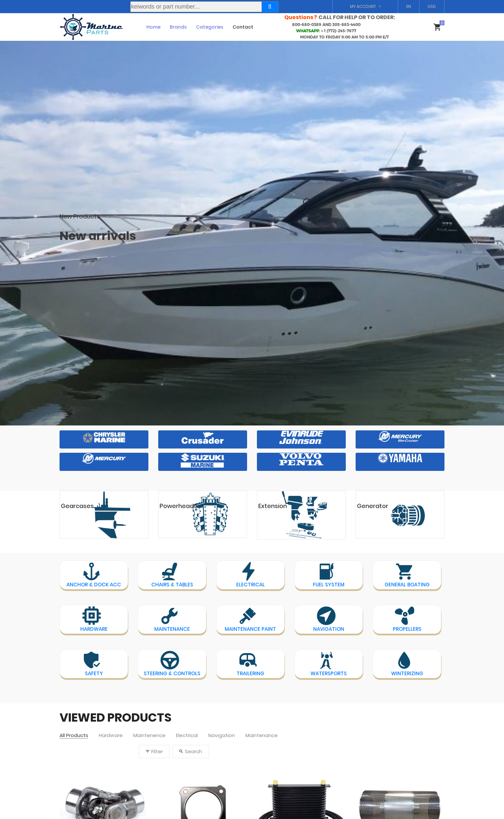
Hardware (111, 736)
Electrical (187, 736)
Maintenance (262, 736)
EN (409, 6)
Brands (178, 27)
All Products (74, 736)
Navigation (222, 736)
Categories (210, 27)
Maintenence (149, 736)
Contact (243, 27)
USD (432, 6)
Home (153, 27)
